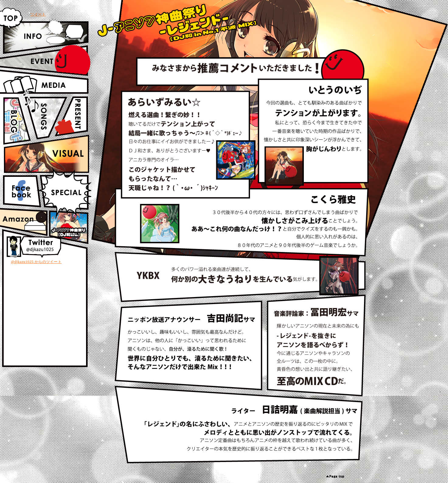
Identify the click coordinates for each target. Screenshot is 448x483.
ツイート (38, 14)
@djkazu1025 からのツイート (36, 262)
